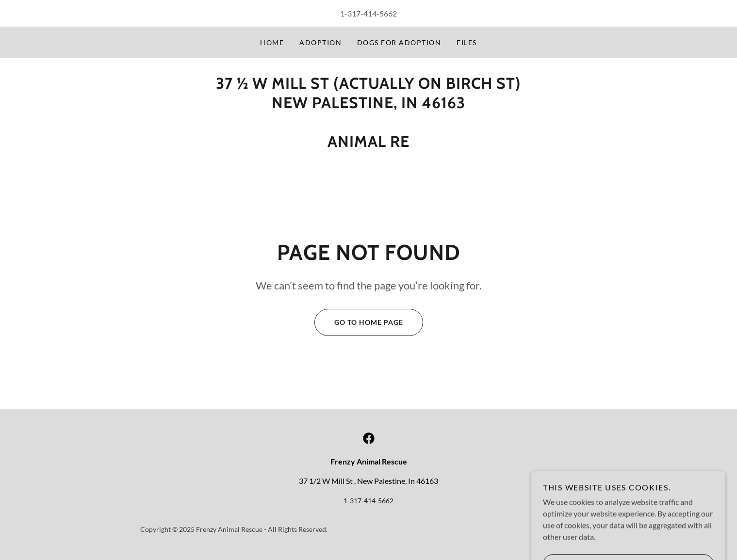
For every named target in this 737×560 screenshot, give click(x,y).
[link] (369, 438)
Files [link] (467, 42)
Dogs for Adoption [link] (399, 42)
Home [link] (272, 42)
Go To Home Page (359, 322)
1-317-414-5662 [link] (368, 13)
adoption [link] (320, 42)
